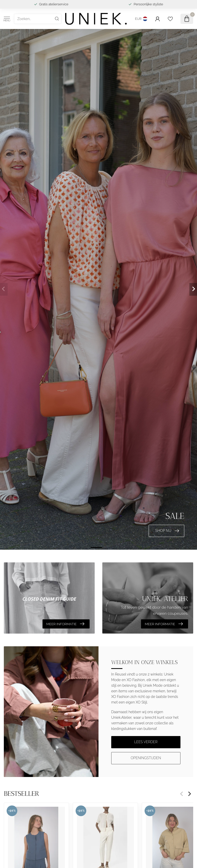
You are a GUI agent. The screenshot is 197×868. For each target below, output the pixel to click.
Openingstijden (146, 758)
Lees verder (146, 742)
